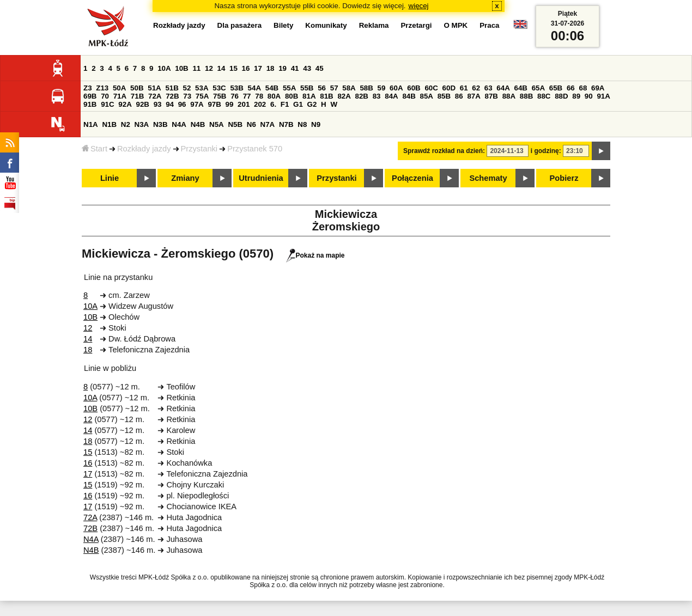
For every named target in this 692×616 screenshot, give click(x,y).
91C (107, 104)
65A (538, 88)
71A (120, 96)
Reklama (374, 25)
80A (274, 96)
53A (202, 88)
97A (197, 104)
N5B (235, 124)
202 (260, 104)
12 (209, 68)
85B (444, 96)
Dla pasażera (240, 25)
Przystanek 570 (255, 149)
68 (583, 88)
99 (230, 104)
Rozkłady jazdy (144, 149)
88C (544, 96)
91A (603, 96)
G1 (298, 104)
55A (289, 88)
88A (509, 96)
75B (220, 96)
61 (464, 88)
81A (309, 96)
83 (377, 96)
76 (235, 96)
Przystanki (199, 149)
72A (155, 96)
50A (119, 88)
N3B (160, 124)
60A (396, 88)
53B (236, 88)
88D (561, 96)
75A (202, 96)
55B (307, 88)
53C (219, 88)
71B (137, 96)
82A (344, 96)
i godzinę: (546, 151)
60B (414, 88)
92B (142, 104)
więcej (419, 6)
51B (172, 88)
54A (254, 88)
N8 (302, 124)
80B (292, 96)
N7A (268, 124)
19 (283, 68)
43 (307, 68)
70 (105, 96)
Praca (489, 25)
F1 (285, 104)
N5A (217, 124)
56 (322, 88)
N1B (109, 124)
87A (474, 96)
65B (556, 88)
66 (571, 88)
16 (246, 68)
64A (503, 88)
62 (476, 88)
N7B (286, 124)
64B (520, 88)
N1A (91, 124)
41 (295, 68)
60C (431, 88)
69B (90, 96)
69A (598, 88)
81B (326, 96)
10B (181, 68)
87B (491, 96)
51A (154, 88)
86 (459, 96)
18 (271, 68)
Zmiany (185, 178)
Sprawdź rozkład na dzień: (444, 151)
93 (158, 104)
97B (214, 104)
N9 (316, 124)
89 (576, 96)
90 (589, 96)
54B (272, 88)
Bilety (283, 25)
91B (90, 104)
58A (349, 88)
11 (196, 68)
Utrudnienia (261, 178)
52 (187, 88)
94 (170, 104)
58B (366, 88)
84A (391, 96)
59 (382, 88)
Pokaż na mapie (315, 255)
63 (488, 88)
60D (449, 88)
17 (258, 68)
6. (273, 104)
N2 (126, 124)
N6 (251, 124)
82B (362, 96)
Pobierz (564, 178)
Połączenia (412, 178)
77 (247, 96)
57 (334, 88)
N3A (142, 124)
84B (409, 96)
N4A (179, 124)
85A (427, 96)
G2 (312, 104)
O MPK (456, 25)
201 (244, 104)
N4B (198, 124)
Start (95, 149)
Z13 (102, 88)
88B (526, 96)
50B (137, 88)
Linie (110, 178)
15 (233, 68)
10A (164, 68)
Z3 (88, 88)
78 (259, 96)
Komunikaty (326, 25)
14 (221, 68)
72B (172, 96)
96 (182, 104)
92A (125, 104)
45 (320, 68)
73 (187, 96)
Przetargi (416, 25)
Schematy (488, 178)
